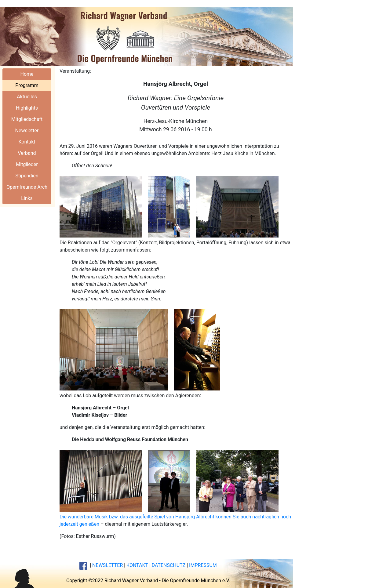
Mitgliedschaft (27, 119)
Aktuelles (27, 97)
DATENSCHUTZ (169, 565)
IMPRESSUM (203, 565)
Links (27, 198)
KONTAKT (137, 565)
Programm (27, 85)
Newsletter (27, 131)
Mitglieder (27, 164)
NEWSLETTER (108, 565)
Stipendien (27, 176)
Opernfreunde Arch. (27, 187)
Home (27, 74)
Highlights (27, 108)
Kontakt (27, 142)
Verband (27, 153)
